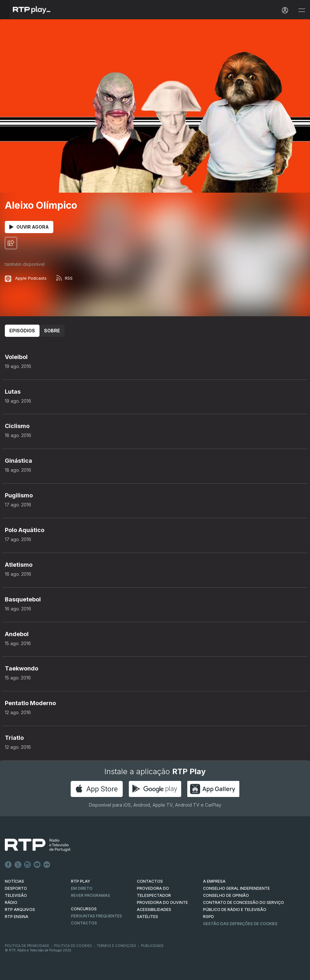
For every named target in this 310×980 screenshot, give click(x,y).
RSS (64, 278)
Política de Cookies (73, 946)
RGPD (208, 917)
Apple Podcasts (26, 278)
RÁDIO (11, 902)
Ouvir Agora (29, 227)
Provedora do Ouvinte (162, 902)
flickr (47, 865)
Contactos (84, 923)
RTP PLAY (81, 881)
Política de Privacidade (27, 946)
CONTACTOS (150, 881)
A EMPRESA (214, 881)
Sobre (52, 331)
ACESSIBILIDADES (154, 910)
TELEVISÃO (16, 895)
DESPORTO (16, 888)
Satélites (147, 917)
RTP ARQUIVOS (20, 910)
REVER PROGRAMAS (91, 895)
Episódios (22, 331)
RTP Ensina (17, 917)
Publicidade (152, 946)
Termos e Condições (116, 946)
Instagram (28, 865)
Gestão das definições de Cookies (240, 924)
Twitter (18, 865)
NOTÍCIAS (14, 881)
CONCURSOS (84, 909)
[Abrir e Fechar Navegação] (302, 10)
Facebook (8, 865)
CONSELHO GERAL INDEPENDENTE (236, 888)
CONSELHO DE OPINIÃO (226, 895)
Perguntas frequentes (97, 916)
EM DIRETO (82, 888)
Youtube (37, 865)
